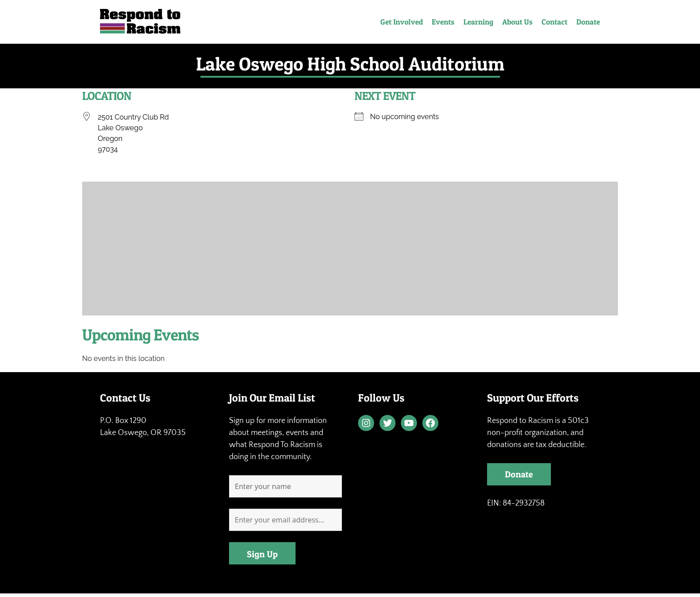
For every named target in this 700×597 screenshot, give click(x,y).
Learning (478, 22)
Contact (554, 22)
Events (443, 22)
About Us (517, 22)
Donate (588, 22)
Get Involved (402, 22)
